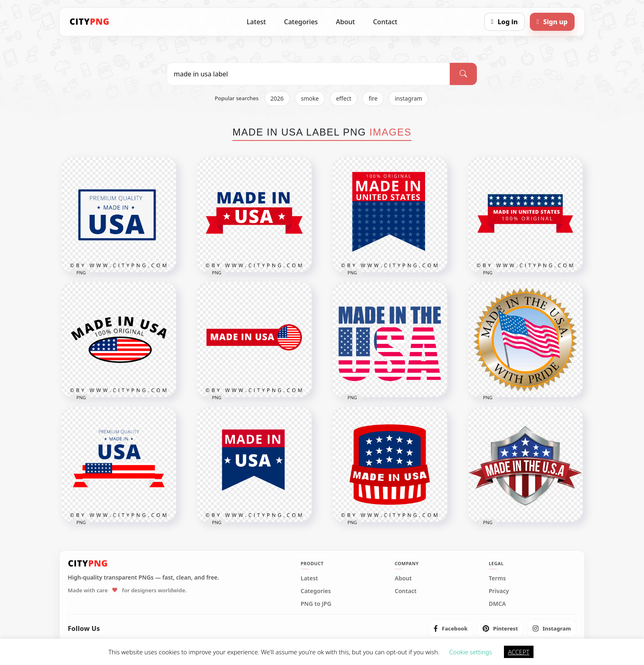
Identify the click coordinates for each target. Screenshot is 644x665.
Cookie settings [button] (471, 652)
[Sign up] (552, 22)
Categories (301, 22)
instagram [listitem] (408, 98)
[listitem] (451, 628)
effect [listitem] (344, 98)
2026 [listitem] (277, 98)
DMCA (497, 604)
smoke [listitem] (310, 98)
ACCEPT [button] (519, 652)
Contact (385, 22)
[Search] (463, 74)
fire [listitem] (373, 98)
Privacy (499, 591)
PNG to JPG (316, 604)
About (345, 22)
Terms (497, 578)
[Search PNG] (308, 74)
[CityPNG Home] (90, 22)
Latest (256, 22)
